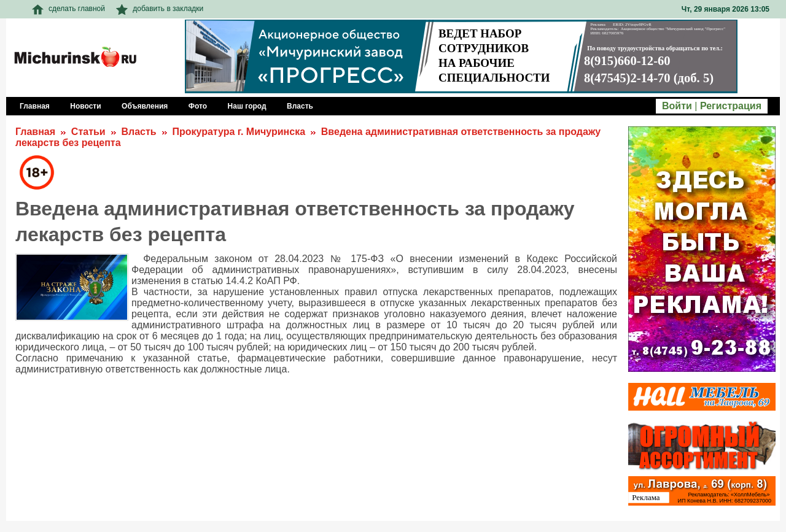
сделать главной (68, 9)
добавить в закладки (160, 9)
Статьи (88, 132)
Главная (35, 132)
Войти (677, 106)
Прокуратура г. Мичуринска (239, 132)
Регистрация (731, 106)
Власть (138, 132)
